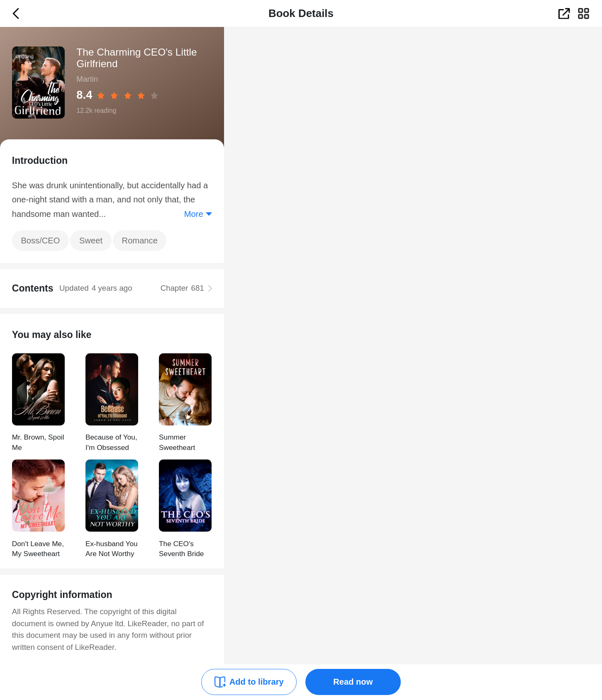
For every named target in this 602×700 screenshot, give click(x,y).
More (194, 214)
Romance (140, 241)
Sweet (91, 241)
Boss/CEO (40, 241)
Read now (353, 682)
